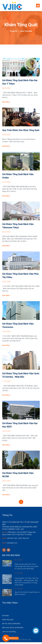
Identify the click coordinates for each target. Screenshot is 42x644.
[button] (38, 6)
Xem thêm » (6, 124)
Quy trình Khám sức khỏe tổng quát (21, 152)
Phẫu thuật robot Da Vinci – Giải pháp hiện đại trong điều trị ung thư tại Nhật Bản (27, 568)
